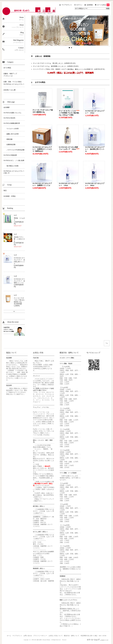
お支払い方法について (56, 636)
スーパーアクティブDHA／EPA (44, 69)
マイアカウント (67, 5)
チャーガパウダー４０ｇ (41, 66)
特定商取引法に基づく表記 (89, 636)
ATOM (104, 636)
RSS (100, 636)
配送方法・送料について (72, 636)
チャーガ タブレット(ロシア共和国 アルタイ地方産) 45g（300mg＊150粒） (69, 113)
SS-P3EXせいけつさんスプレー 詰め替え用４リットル (95, 149)
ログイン (79, 5)
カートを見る (103, 5)
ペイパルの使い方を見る (41, 435)
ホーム (9, 636)
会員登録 (90, 5)
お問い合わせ (28, 636)
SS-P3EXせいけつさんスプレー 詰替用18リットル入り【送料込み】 (42, 149)
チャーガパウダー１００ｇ (42, 63)
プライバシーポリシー (40, 636)
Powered (64, 640)
